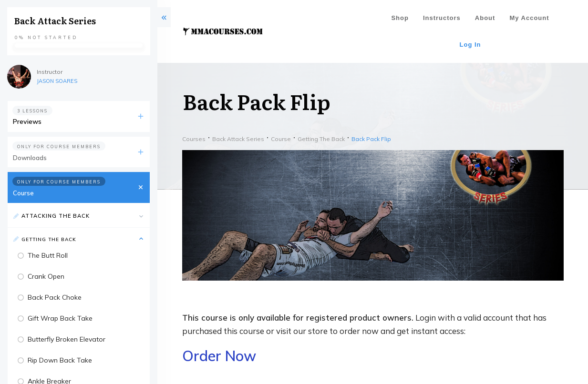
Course (23, 193)
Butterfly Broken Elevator (67, 339)
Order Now (219, 356)
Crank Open (46, 276)
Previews (27, 121)
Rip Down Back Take (60, 360)
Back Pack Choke (55, 297)
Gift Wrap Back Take (60, 318)
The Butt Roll (48, 255)
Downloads (30, 158)
